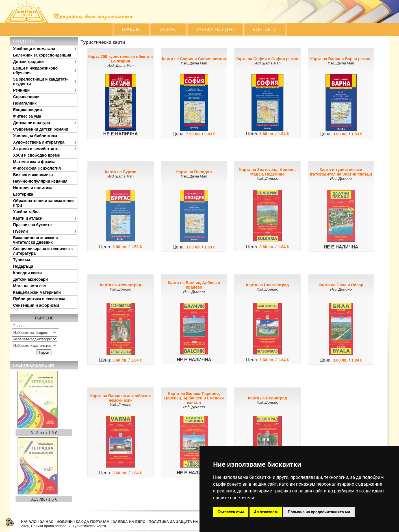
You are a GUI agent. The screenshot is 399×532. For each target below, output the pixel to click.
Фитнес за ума (27, 116)
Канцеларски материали (37, 292)
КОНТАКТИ (265, 30)
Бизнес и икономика (33, 175)
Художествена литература (39, 142)
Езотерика (23, 194)
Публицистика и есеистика (39, 299)
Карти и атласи (28, 218)
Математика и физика (34, 162)
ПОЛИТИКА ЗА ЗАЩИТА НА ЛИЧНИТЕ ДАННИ (190, 522)
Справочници (26, 97)
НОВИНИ (65, 522)
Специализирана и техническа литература (43, 251)
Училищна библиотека (35, 136)
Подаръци (23, 266)
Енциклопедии (27, 110)
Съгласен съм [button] (231, 512)
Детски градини (28, 62)
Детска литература (32, 123)
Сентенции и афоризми (36, 305)
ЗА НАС (168, 30)
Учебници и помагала (34, 49)
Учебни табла (26, 212)
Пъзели (20, 231)
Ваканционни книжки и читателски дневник (35, 240)
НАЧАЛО (131, 30)
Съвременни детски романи (41, 129)
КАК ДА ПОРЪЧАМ (93, 522)
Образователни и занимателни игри (43, 203)
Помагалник (25, 103)
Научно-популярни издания (40, 181)
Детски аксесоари (30, 279)
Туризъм (21, 260)
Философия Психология (37, 168)
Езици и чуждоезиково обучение (35, 70)
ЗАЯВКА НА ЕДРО (215, 30)
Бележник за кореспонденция (42, 55)
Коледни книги (27, 273)
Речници (21, 90)
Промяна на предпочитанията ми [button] (319, 512)
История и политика (33, 188)
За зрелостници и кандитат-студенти (40, 81)
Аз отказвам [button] (266, 512)
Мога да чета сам (30, 286)
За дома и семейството (36, 149)
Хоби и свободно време (36, 155)
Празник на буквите (32, 225)
